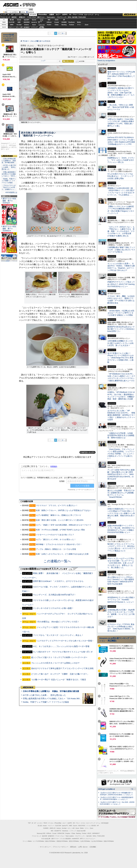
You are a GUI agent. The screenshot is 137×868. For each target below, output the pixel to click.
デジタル (28, 5)
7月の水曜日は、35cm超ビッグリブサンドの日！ (58, 622)
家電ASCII (22, 17)
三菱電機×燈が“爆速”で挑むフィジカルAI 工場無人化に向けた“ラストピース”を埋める (121, 250)
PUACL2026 (82, 17)
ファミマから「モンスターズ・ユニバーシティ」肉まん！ (58, 635)
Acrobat (19, 25)
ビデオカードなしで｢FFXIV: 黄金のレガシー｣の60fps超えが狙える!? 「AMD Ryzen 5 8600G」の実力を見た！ (121, 628)
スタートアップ (89, 15)
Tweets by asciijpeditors (106, 61)
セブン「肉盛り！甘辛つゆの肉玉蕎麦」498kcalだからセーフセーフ (64, 525)
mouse (19, 20)
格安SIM (14, 17)
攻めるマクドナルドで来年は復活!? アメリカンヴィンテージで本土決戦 (62, 668)
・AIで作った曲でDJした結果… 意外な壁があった (9, 167)
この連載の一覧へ (57, 561)
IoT (12, 15)
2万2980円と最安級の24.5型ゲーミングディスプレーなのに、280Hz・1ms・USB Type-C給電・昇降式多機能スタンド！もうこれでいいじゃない (121, 93)
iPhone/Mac (43, 15)
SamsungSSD (40, 22)
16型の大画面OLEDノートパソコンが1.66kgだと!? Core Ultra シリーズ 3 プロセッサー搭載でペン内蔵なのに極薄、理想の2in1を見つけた (121, 513)
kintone (27, 25)
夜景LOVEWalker (74, 841)
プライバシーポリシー (60, 847)
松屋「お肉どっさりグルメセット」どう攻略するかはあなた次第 (62, 554)
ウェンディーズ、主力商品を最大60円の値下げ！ (54, 595)
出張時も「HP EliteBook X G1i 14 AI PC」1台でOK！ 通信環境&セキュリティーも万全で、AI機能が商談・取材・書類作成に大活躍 (121, 396)
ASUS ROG (27, 22)
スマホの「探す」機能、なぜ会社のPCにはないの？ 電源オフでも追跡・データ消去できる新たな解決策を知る (121, 299)
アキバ (75, 15)
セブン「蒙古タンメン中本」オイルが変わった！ (56, 539)
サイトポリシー (45, 847)
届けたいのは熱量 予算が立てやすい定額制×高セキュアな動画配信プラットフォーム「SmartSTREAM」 (121, 494)
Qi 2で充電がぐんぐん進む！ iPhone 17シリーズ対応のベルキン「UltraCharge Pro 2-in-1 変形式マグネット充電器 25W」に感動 (121, 358)
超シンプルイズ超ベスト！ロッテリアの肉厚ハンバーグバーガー (59, 657)
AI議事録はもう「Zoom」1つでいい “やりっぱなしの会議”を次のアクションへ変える (121, 160)
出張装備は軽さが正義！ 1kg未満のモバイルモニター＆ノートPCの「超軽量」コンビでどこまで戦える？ (121, 613)
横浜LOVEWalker (50, 841)
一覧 (59, 61)
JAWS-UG (52, 828)
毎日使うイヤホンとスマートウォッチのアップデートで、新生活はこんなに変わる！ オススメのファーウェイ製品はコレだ (121, 547)
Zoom (87, 25)
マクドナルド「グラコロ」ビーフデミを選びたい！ (57, 505)
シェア (43, 61)
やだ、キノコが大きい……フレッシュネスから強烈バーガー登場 (61, 646)
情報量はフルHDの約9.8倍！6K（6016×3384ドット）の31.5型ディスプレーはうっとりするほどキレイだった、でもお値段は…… (121, 192)
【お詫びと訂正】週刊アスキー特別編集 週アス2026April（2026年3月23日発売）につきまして (116, 794)
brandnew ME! (42, 27)
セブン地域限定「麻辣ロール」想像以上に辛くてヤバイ (59, 515)
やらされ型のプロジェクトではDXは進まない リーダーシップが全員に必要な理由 (120, 176)
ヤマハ (79, 25)
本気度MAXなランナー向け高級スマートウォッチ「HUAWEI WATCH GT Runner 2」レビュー (121, 600)
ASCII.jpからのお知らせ (106, 789)
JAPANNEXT (27, 27)
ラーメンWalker (27, 841)
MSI (49, 20)
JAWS (12, 25)
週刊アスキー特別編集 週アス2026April (9, 201)
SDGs (70, 17)
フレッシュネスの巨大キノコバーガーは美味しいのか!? (55, 663)
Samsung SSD (41, 833)
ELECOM (12, 22)
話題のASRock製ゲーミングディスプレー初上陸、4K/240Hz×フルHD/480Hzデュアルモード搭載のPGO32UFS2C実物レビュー (121, 529)
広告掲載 (93, 847)
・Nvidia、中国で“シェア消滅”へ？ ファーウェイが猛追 (9, 181)
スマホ (81, 15)
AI (8, 15)
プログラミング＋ (80, 836)
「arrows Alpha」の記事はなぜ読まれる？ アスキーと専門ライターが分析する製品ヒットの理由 (121, 313)
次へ (63, 33)
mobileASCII (75, 839)
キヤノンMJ (19, 27)
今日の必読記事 (46, 839)
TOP (29, 823)
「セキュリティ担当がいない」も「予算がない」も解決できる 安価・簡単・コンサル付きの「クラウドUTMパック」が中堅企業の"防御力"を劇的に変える (121, 231)
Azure (34, 25)
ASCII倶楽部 (130, 15)
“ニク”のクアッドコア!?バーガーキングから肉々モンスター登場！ (65, 641)
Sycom (34, 20)
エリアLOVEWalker (39, 841)
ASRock (49, 22)
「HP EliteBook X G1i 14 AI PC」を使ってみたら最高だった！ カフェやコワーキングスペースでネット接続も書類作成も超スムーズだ (121, 377)
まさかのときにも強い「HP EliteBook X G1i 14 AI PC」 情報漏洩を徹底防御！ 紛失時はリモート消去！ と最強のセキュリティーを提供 (121, 415)
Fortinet (72, 25)
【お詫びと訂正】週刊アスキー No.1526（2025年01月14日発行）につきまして (117, 803)
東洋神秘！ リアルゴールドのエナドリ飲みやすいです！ (59, 544)
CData (57, 25)
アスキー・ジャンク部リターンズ (34, 41)
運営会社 (73, 847)
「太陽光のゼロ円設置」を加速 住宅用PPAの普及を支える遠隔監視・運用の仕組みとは (121, 435)
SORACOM (61, 833)
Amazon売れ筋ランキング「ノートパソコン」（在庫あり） (9, 38)
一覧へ (132, 789)
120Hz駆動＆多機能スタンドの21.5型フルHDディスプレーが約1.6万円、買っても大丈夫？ (120, 343)
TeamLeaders (51, 17)
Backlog (64, 25)
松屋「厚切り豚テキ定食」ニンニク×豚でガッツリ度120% (60, 520)
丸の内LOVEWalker (97, 841)
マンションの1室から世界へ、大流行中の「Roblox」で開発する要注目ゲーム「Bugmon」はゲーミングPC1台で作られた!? (121, 267)
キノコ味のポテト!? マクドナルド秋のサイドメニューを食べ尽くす (63, 652)
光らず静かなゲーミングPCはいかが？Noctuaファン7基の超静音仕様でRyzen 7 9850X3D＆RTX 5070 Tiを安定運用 (121, 581)
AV (70, 15)
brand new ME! (81, 831)
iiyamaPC (27, 20)
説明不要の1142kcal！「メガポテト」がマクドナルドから (58, 581)
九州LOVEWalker (85, 841)
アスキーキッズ (5, 17)
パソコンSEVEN (42, 20)
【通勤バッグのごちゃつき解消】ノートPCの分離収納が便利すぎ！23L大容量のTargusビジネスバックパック (121, 210)
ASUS (57, 20)
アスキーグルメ (32, 17)
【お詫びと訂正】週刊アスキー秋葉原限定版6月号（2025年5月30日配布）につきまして (117, 798)
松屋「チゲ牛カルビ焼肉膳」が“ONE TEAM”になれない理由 (60, 530)
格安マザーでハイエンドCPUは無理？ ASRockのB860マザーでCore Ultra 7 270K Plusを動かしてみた (121, 75)
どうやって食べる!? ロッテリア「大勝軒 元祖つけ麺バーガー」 (60, 674)
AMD (19, 22)
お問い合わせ (83, 847)
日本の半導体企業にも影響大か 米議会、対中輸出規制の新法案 (51, 691)
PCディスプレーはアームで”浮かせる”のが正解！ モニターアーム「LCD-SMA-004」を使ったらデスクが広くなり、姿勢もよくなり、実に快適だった (121, 563)
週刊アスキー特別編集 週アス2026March (9, 229)
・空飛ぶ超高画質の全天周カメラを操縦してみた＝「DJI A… (9, 174)
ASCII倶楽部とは (11, 192)
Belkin (79, 22)
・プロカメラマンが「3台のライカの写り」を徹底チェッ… (9, 187)
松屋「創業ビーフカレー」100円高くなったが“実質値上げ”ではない (64, 510)
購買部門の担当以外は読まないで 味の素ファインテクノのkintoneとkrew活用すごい (122, 329)
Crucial (57, 22)
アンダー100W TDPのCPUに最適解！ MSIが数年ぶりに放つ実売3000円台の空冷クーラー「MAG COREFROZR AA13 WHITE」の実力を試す (121, 474)
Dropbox (49, 25)
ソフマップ (34, 27)
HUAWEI (64, 22)
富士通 (12, 20)
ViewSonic (72, 22)
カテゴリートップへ (87, 452)
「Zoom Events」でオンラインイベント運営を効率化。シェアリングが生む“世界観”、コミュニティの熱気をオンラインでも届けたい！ (121, 454)
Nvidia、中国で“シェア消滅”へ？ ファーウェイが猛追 (46, 702)
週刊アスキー (41, 17)
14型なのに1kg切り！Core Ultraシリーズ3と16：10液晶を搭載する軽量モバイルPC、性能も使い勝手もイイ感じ (121, 122)
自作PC (65, 15)
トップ (3, 15)
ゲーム (97, 15)
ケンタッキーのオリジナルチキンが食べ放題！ (53, 608)
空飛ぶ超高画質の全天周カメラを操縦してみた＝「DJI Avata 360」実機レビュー (58, 698)
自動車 (52, 15)
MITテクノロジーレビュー (88, 839)
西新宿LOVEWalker (62, 841)
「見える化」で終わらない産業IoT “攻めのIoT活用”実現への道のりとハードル (121, 107)
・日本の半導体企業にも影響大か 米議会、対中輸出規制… (9, 161)
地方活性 (75, 17)
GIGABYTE (34, 22)
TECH (26, 15)
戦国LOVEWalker (109, 841)
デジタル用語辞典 (66, 839)
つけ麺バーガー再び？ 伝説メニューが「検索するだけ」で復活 (59, 680)
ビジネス (18, 15)
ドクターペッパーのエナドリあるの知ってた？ (55, 535)
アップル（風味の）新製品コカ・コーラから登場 (56, 549)
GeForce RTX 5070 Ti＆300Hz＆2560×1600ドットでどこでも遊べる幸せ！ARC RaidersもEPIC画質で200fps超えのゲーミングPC (121, 141)
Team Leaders (70, 836)
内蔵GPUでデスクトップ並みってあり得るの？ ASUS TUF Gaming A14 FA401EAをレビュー (121, 284)
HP (64, 20)
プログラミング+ (62, 17)
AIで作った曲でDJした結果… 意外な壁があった (44, 695)
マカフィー (12, 27)
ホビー (58, 15)
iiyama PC (65, 826)
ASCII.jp (11, 5)
